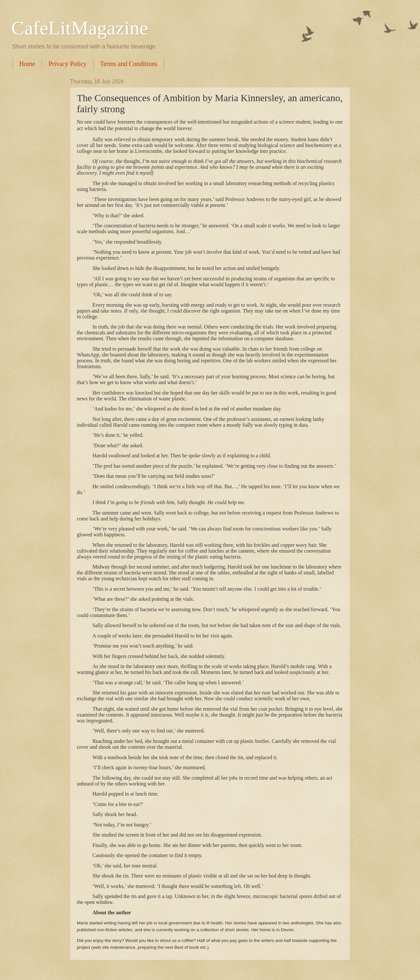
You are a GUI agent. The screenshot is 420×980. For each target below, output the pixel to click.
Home (27, 64)
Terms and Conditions (129, 64)
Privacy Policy (68, 64)
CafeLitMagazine (80, 28)
